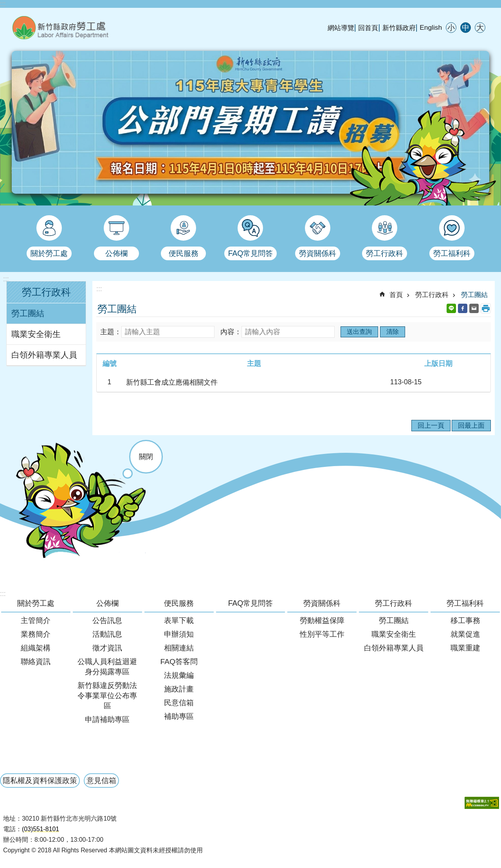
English (431, 27)
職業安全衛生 (36, 334)
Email (474, 308)
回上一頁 (431, 425)
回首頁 (368, 28)
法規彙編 (179, 675)
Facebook (463, 308)
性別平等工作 (322, 634)
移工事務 (465, 620)
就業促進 (465, 634)
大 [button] (480, 27)
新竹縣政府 (399, 28)
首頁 (396, 295)
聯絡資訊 (36, 662)
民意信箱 (179, 703)
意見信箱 (101, 780)
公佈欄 (107, 603)
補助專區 (179, 716)
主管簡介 (36, 620)
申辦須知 (179, 634)
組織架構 (36, 648)
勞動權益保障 (322, 620)
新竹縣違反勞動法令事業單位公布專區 (107, 696)
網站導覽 (341, 28)
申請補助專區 (107, 719)
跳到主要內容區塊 (4, 4)
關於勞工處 (36, 603)
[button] (482, 803)
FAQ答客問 (179, 662)
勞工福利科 (465, 603)
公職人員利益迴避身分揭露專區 (107, 667)
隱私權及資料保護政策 (40, 780)
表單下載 (179, 620)
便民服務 (179, 603)
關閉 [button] (146, 457)
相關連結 (179, 648)
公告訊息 (107, 620)
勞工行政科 (46, 292)
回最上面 (471, 425)
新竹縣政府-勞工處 (100, 27)
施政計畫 (179, 689)
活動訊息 (107, 634)
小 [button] (451, 27)
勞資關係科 (322, 603)
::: (3, 4)
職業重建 (465, 648)
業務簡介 (36, 634)
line (451, 308)
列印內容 (486, 308)
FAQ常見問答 (251, 603)
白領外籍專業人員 (44, 355)
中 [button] (466, 27)
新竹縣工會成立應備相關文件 (172, 382)
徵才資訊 (107, 648)
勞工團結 (28, 313)
